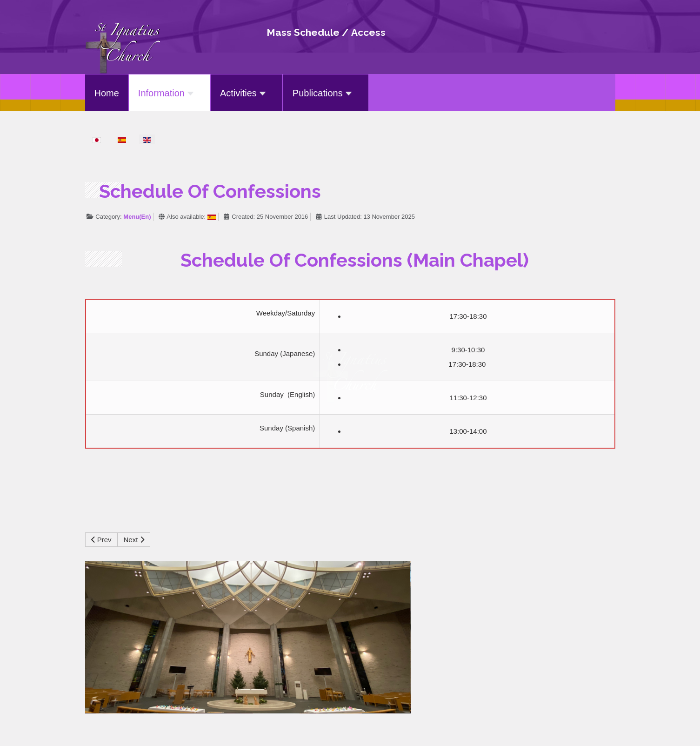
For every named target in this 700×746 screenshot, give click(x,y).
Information (167, 93)
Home (107, 93)
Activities (244, 93)
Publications (323, 93)
